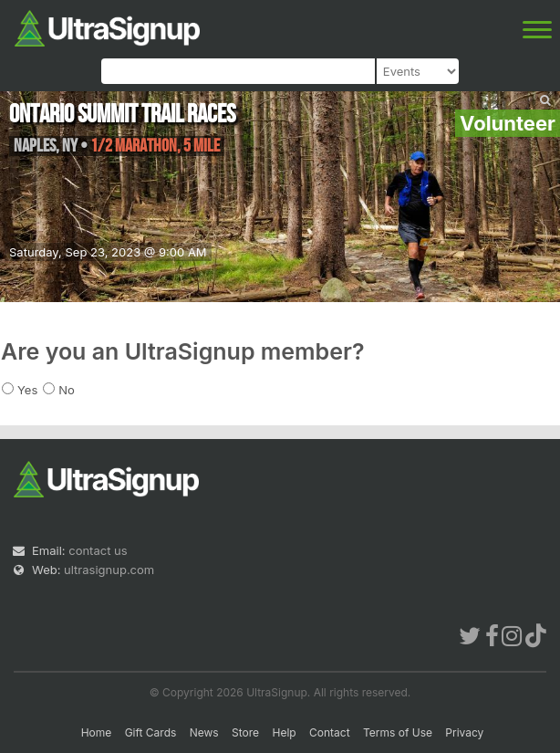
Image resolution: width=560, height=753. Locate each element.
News (204, 732)
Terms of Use (398, 732)
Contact (330, 732)
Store (245, 732)
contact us (98, 550)
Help (284, 732)
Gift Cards (151, 732)
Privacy (464, 732)
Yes (27, 390)
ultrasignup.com (109, 570)
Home (97, 732)
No (67, 390)
